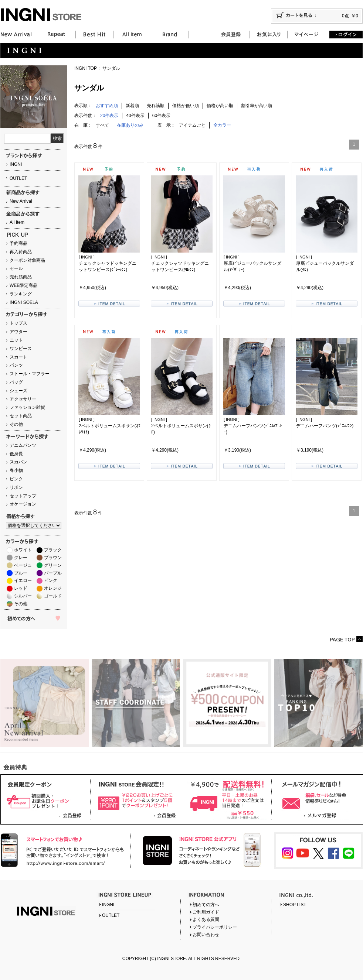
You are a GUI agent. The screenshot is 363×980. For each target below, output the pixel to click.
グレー (21, 558)
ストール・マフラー (30, 374)
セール (16, 268)
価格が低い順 (186, 106)
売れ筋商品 (21, 277)
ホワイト (23, 550)
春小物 (16, 470)
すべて (102, 125)
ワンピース (21, 349)
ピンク (16, 479)
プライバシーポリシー (215, 927)
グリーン (53, 565)
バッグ (16, 382)
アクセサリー (23, 399)
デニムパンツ (23, 445)
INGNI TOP (86, 68)
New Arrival (21, 201)
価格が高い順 (220, 106)
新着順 (132, 106)
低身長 (16, 454)
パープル (53, 573)
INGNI (16, 164)
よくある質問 (206, 919)
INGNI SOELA (24, 302)
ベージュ (23, 565)
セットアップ (23, 496)
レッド (21, 588)
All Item (17, 222)
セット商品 (21, 416)
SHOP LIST (295, 905)
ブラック (53, 550)
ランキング (21, 294)
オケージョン (23, 504)
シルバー (23, 596)
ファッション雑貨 (27, 407)
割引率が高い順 (257, 106)
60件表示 (161, 116)
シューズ (18, 391)
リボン (16, 487)
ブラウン (53, 558)
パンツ (16, 365)
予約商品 (18, 243)
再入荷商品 (21, 252)
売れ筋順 (156, 106)
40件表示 (135, 116)
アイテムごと (192, 125)
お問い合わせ (206, 935)
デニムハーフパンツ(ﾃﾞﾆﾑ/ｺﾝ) (325, 426)
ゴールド (53, 596)
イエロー (23, 580)
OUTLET (18, 178)
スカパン (18, 462)
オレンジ (53, 588)
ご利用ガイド (206, 912)
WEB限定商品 (23, 285)
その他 (16, 424)
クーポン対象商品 (27, 260)
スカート (18, 357)
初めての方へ (206, 905)
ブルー (21, 573)
